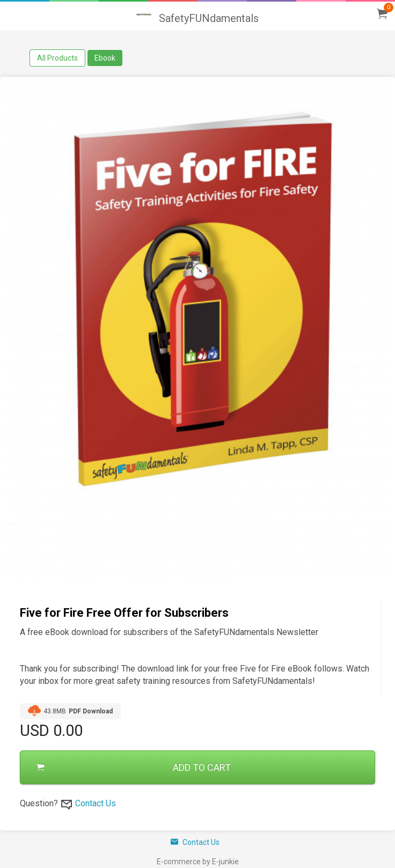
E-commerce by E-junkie (198, 862)
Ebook (105, 58)
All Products (57, 58)
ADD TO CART (134, 767)
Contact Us (96, 803)
